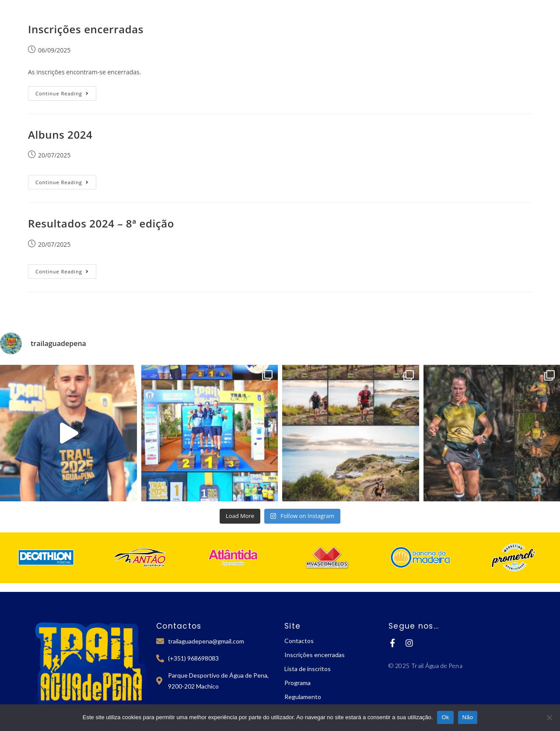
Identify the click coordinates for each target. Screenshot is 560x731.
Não (468, 717)
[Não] (549, 717)
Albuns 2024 (60, 135)
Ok (445, 717)
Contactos (299, 641)
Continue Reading (66, 91)
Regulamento (303, 697)
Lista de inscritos (308, 669)
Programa (297, 683)
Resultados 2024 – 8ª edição (101, 223)
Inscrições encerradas (86, 29)
